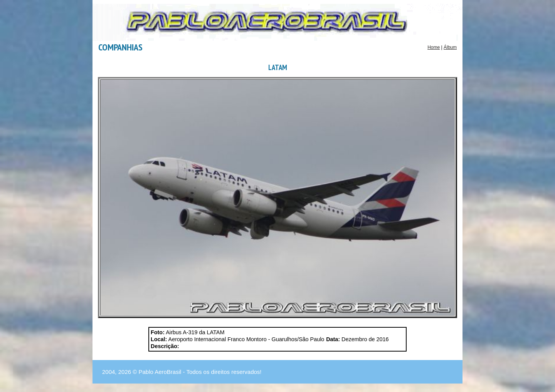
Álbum (450, 47)
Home (434, 47)
